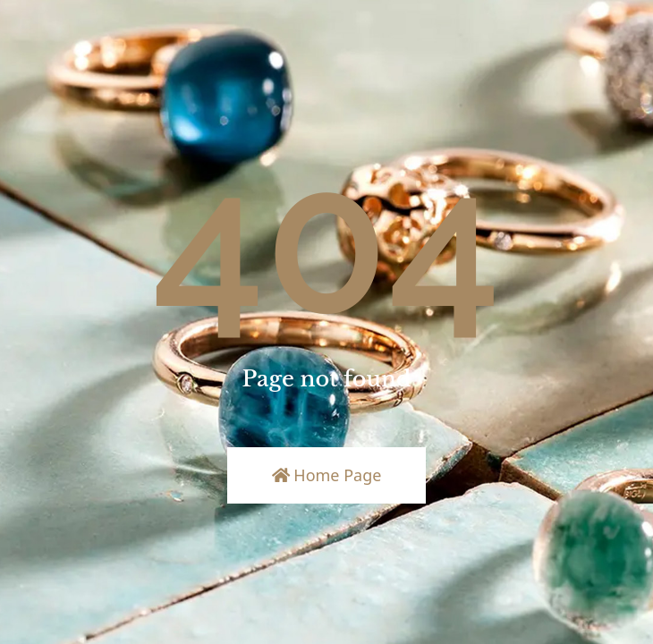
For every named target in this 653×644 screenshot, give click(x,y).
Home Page (327, 475)
